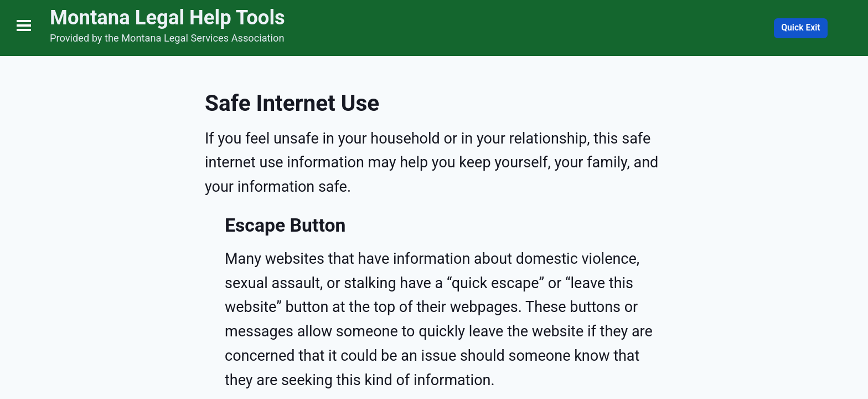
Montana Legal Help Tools (167, 17)
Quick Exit (800, 27)
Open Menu (24, 25)
